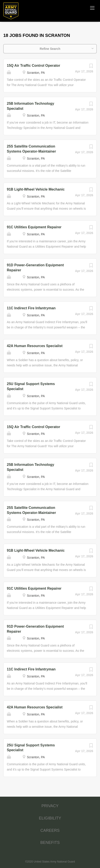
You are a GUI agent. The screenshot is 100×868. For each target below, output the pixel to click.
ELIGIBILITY (50, 818)
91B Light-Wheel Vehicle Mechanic (36, 189)
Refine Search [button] (50, 49)
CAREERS (50, 830)
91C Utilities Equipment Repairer (34, 227)
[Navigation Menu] (92, 8)
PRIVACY (50, 806)
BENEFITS (50, 843)
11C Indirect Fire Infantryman (31, 308)
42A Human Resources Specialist (35, 346)
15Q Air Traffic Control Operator (33, 66)
